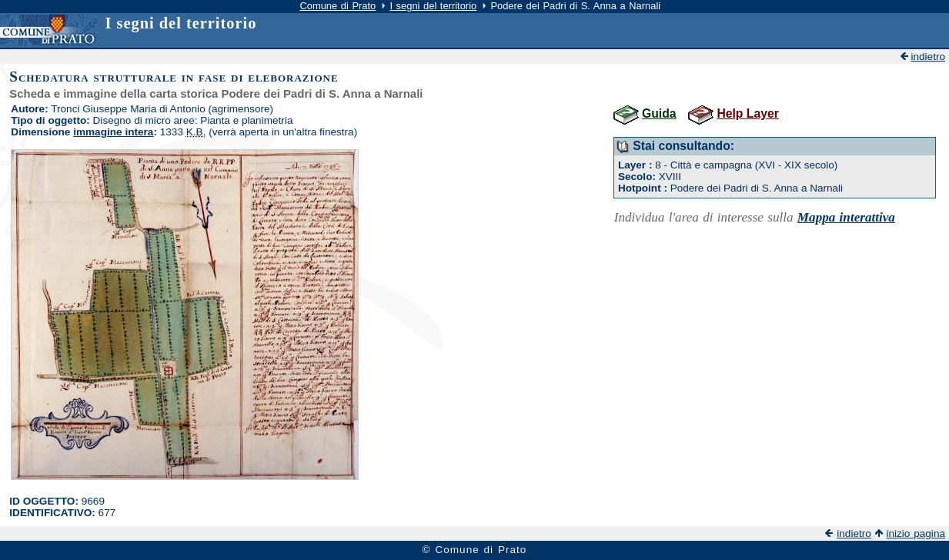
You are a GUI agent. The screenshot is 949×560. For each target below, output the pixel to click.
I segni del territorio (433, 6)
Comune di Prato (337, 6)
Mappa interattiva (846, 217)
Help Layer (747, 113)
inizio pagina (916, 533)
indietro (928, 57)
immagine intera (113, 132)
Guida (659, 113)
